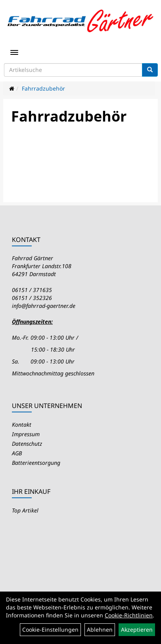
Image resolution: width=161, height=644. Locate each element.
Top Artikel (25, 510)
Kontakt (22, 424)
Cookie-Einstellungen (50, 629)
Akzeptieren (137, 629)
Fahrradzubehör (43, 88)
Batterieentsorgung (36, 463)
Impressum (26, 434)
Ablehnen (100, 629)
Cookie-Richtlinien (129, 615)
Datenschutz (27, 444)
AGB (17, 453)
